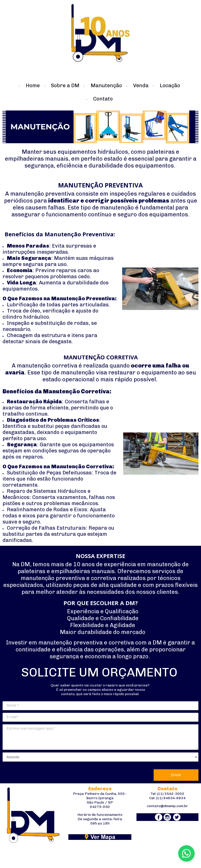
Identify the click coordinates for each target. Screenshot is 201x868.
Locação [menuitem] (170, 85)
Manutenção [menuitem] (106, 85)
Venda (141, 85)
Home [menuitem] (33, 85)
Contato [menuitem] (103, 99)
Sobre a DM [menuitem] (65, 85)
